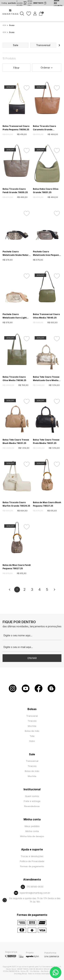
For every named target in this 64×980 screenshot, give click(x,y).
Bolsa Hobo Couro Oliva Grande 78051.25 (46, 191)
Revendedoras (32, 806)
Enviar (32, 658)
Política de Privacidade (32, 861)
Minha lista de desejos (32, 836)
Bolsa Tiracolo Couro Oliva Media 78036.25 (14, 379)
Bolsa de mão (32, 731)
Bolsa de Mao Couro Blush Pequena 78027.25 (47, 504)
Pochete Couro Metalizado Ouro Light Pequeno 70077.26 (15, 316)
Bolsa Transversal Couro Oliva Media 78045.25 (46, 316)
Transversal (32, 761)
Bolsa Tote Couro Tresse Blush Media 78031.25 (16, 441)
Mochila (32, 726)
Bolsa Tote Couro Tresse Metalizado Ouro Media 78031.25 (46, 379)
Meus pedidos (32, 826)
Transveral (32, 716)
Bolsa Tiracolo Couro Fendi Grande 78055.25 (15, 191)
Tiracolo (32, 721)
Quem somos (32, 796)
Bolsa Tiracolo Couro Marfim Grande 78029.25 (16, 504)
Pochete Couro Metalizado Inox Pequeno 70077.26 (47, 254)
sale (16, 45)
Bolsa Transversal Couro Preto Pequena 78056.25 (16, 128)
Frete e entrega (32, 801)
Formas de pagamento (32, 866)
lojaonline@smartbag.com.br (32, 893)
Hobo (32, 741)
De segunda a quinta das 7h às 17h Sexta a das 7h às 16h (31, 900)
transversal (43, 45)
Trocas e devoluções (32, 856)
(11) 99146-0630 (32, 887)
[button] (59, 45)
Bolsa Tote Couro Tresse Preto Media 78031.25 (46, 441)
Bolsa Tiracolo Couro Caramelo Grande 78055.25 (44, 128)
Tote (32, 736)
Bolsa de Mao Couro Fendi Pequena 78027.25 (17, 567)
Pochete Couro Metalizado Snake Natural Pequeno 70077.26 (17, 254)
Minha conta (32, 831)
